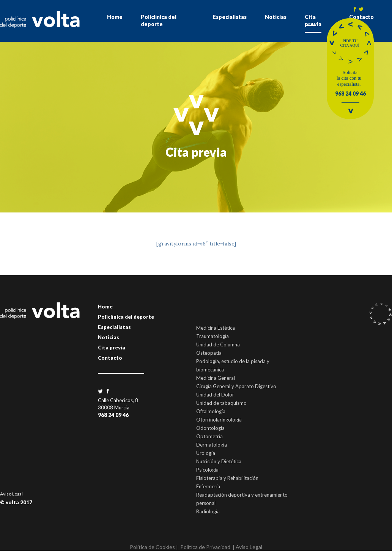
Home (115, 17)
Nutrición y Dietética (219, 461)
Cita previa (313, 20)
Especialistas (230, 17)
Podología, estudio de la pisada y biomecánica (233, 365)
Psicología (207, 470)
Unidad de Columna (218, 344)
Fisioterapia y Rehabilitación (227, 478)
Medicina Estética (216, 328)
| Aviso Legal (247, 547)
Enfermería (208, 486)
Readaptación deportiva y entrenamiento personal (242, 499)
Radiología (208, 511)
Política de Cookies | (154, 547)
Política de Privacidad (205, 547)
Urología (206, 453)
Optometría (209, 436)
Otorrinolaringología (219, 420)
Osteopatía (209, 353)
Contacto (110, 358)
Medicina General (216, 378)
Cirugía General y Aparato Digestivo (236, 386)
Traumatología (213, 336)
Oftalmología (211, 411)
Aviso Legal (11, 494)
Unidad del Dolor (215, 395)
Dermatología (212, 445)
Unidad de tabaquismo (221, 403)
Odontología (210, 428)
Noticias (276, 17)
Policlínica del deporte (159, 20)
